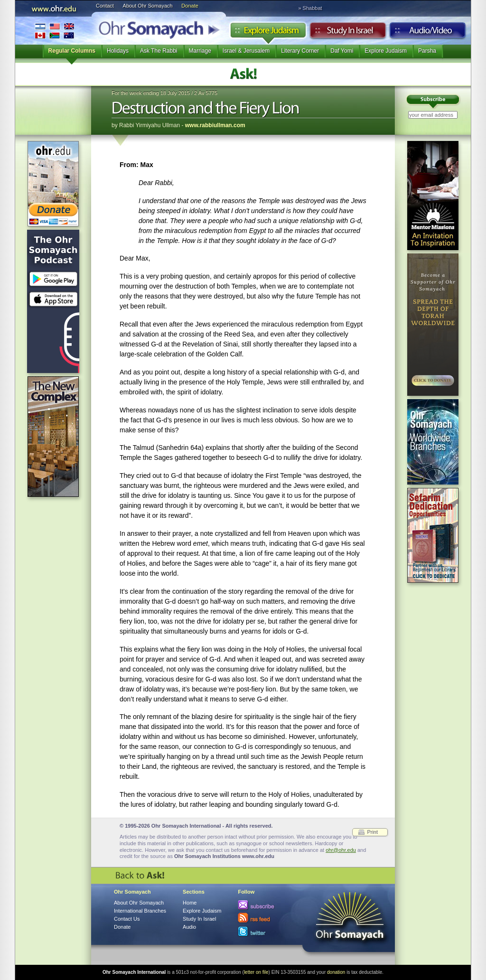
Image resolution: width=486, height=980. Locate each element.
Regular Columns (72, 51)
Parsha (427, 51)
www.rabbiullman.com (215, 125)
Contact (105, 6)
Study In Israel (199, 919)
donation (336, 972)
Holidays (118, 51)
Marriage (200, 51)
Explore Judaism (268, 33)
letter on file (256, 972)
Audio (428, 33)
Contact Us (127, 919)
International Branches (55, 31)
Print (372, 832)
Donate (190, 6)
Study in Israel (348, 33)
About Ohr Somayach (148, 6)
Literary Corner (300, 51)
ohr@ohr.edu (341, 850)
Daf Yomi (342, 51)
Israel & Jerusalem (246, 51)
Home (190, 903)
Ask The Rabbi (159, 51)
